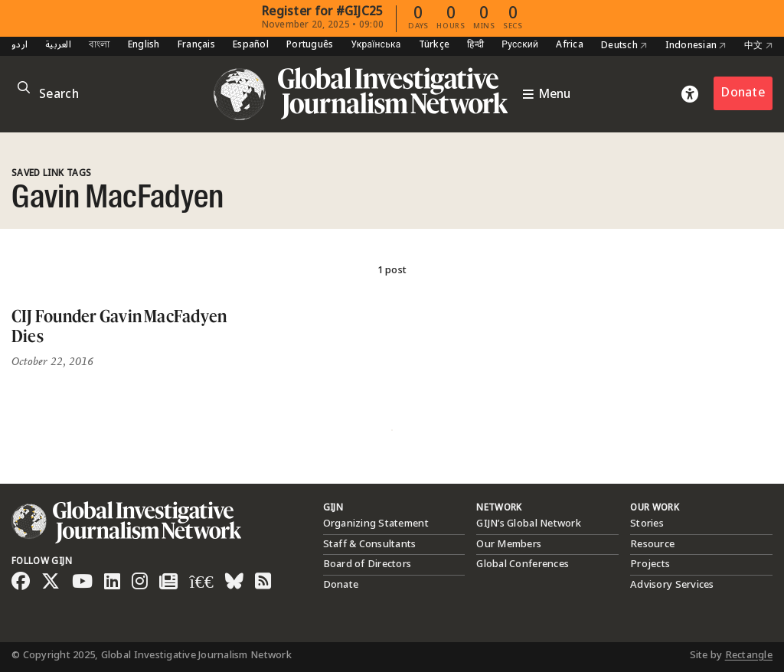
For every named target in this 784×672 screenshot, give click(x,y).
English (144, 46)
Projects (650, 564)
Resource (652, 544)
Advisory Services (672, 585)
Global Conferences (523, 564)
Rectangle (749, 655)
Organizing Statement (376, 524)
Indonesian (696, 46)
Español (251, 46)
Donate (743, 93)
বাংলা (100, 46)
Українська (376, 46)
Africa (570, 46)
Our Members (509, 544)
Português (310, 46)
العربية (58, 46)
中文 (758, 46)
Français (196, 46)
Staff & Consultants (370, 544)
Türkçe (434, 46)
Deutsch (624, 46)
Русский (520, 46)
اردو (20, 46)
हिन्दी (475, 46)
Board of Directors (367, 564)
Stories (647, 524)
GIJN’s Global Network (528, 524)
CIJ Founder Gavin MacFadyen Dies (119, 326)
